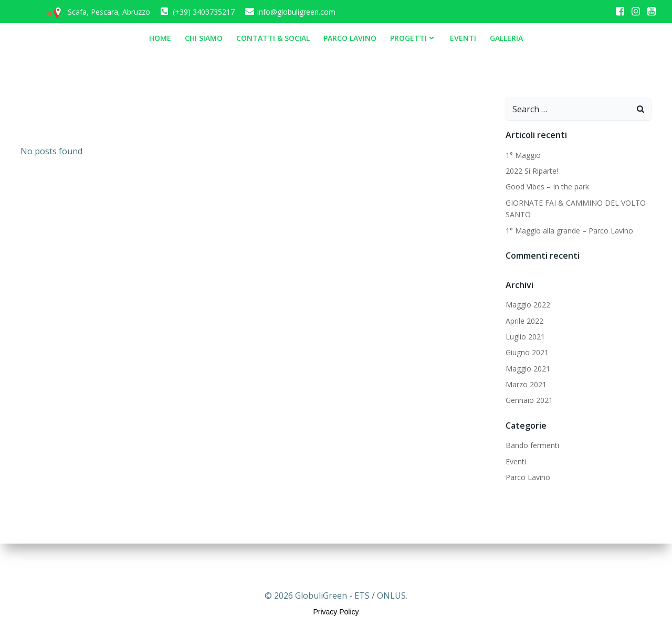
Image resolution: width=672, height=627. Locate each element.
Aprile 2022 (524, 321)
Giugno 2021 (527, 352)
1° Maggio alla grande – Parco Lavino (569, 231)
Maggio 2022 (528, 305)
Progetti (413, 38)
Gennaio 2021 (529, 400)
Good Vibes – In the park (547, 187)
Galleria (506, 38)
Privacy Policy (336, 612)
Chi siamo (204, 38)
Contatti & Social (273, 38)
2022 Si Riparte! (532, 171)
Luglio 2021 (525, 337)
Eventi (463, 38)
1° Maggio (523, 155)
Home (160, 38)
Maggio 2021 (528, 369)
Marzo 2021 (526, 384)
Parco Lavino (350, 38)
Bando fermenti (532, 445)
